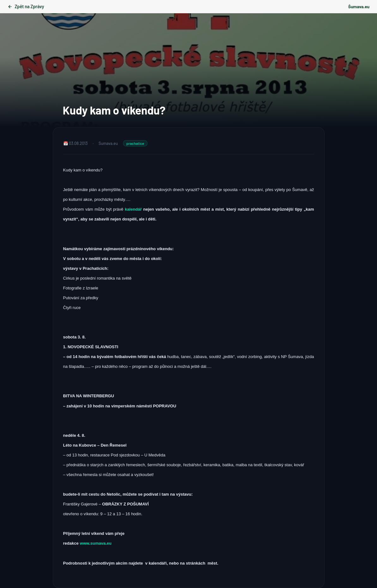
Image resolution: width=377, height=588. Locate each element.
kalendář (134, 209)
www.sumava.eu (96, 543)
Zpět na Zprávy (26, 6)
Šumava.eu (359, 6)
